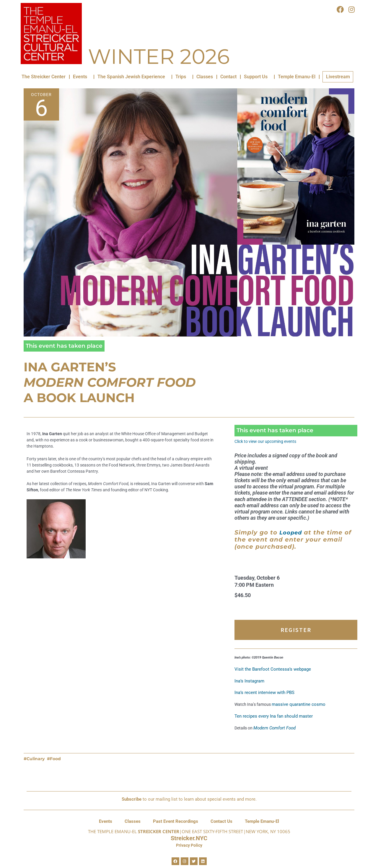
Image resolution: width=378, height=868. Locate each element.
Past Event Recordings (176, 821)
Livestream (338, 77)
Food (55, 769)
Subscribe (132, 799)
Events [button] (82, 77)
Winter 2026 (159, 56)
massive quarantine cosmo (301, 713)
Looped (292, 538)
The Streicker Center (44, 77)
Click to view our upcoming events (268, 441)
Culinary (36, 769)
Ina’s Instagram (249, 689)
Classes (205, 77)
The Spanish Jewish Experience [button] (133, 77)
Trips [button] (182, 77)
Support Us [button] (257, 77)
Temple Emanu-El (297, 77)
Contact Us (221, 821)
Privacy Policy (189, 845)
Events (106, 821)
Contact (228, 77)
